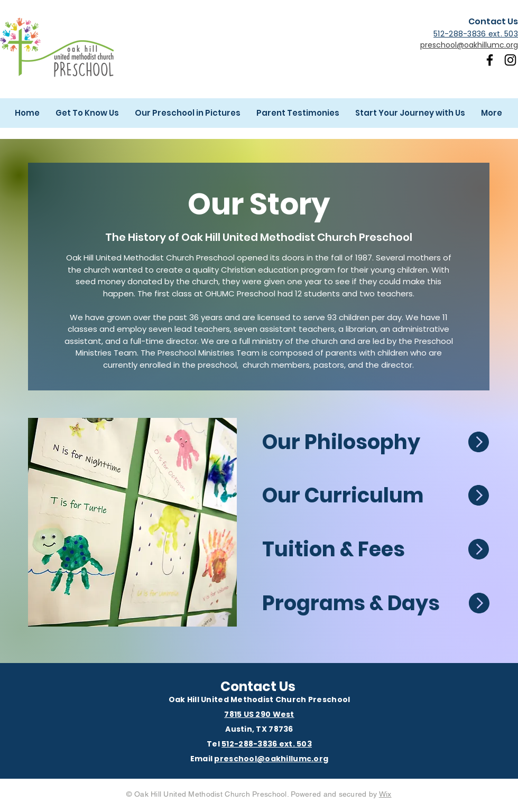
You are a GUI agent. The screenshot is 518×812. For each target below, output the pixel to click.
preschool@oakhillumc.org (469, 45)
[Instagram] (510, 60)
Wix (385, 794)
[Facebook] (490, 60)
